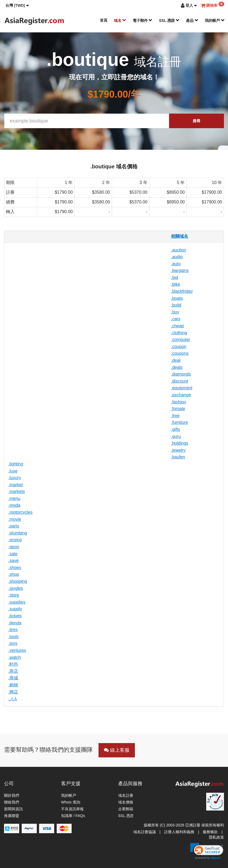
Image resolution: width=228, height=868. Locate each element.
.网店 (13, 692)
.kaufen (178, 457)
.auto (176, 264)
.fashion (178, 402)
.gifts (176, 429)
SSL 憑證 (169, 21)
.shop (14, 574)
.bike (176, 284)
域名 (120, 21)
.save (13, 561)
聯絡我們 (12, 802)
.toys (13, 643)
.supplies (17, 602)
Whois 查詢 (71, 802)
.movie (15, 519)
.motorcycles (20, 512)
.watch (15, 657)
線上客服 (117, 750)
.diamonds (181, 374)
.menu (14, 498)
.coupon (179, 347)
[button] (17, 5)
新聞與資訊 (13, 809)
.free (175, 416)
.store (14, 595)
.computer (180, 340)
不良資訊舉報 (72, 809)
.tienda (15, 623)
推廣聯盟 (12, 816)
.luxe (13, 471)
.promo (15, 540)
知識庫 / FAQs (73, 816)
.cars (176, 319)
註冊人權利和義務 (179, 832)
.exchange (181, 395)
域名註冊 (126, 795)
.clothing (179, 333)
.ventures (17, 650)
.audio (177, 257)
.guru (176, 436)
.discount (180, 381)
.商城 (13, 678)
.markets (17, 491)
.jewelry (178, 450)
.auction (178, 250)
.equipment (182, 388)
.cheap (177, 326)
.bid (174, 278)
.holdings (180, 443)
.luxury (15, 478)
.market (15, 485)
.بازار (13, 699)
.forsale (178, 409)
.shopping (18, 581)
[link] (207, 851)
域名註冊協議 (145, 832)
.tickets (15, 616)
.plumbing (18, 533)
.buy (175, 312)
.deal (176, 360)
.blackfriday (182, 291)
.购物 (13, 685)
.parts (14, 526)
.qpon (14, 547)
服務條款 (210, 832)
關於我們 (12, 795)
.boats (177, 298)
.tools (13, 637)
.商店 (13, 671)
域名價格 (126, 802)
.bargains (180, 270)
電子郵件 (143, 21)
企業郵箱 (126, 809)
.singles (16, 588)
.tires (13, 630)
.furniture (179, 422)
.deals (177, 367)
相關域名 (180, 236)
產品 (192, 21)
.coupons (180, 353)
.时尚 (13, 664)
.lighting (16, 464)
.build (176, 305)
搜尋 (197, 121)
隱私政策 (216, 837)
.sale (13, 554)
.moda (14, 505)
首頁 (104, 20)
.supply (15, 609)
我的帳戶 (215, 21)
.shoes (15, 568)
